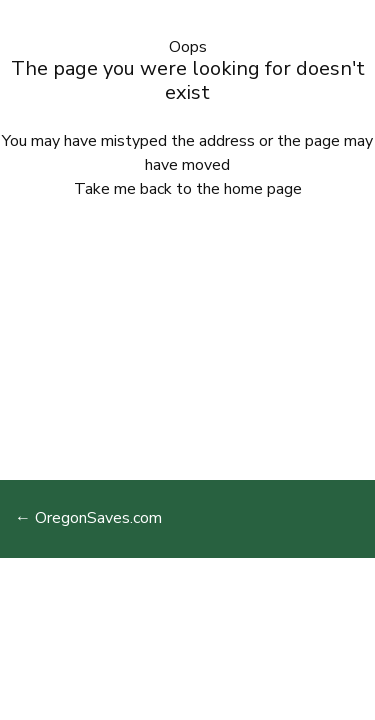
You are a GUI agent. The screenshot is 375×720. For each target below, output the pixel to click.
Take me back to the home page (188, 189)
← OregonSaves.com (88, 518)
